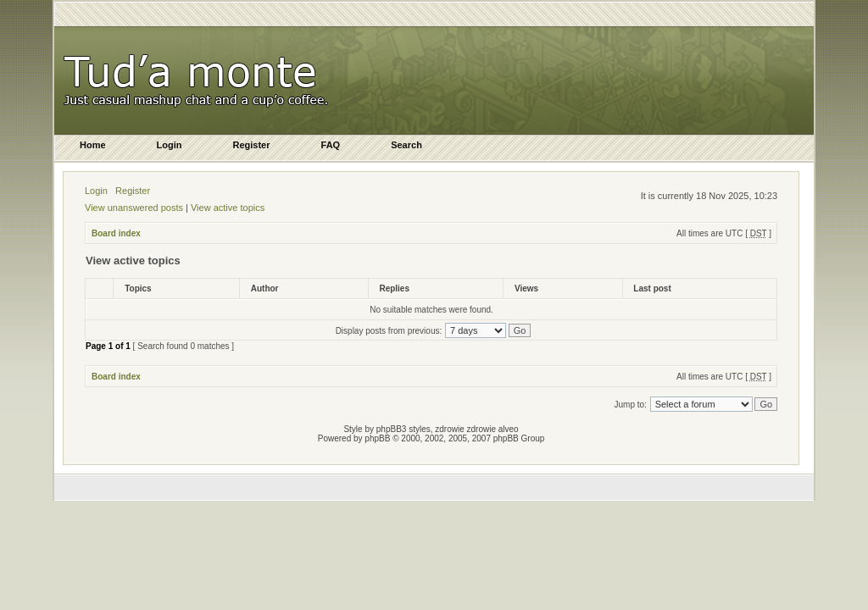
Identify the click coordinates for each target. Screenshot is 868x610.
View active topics (228, 208)
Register (133, 191)
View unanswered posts (134, 208)
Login (96, 191)
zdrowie (481, 429)
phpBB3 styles (403, 429)
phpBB (377, 438)
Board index (116, 233)
